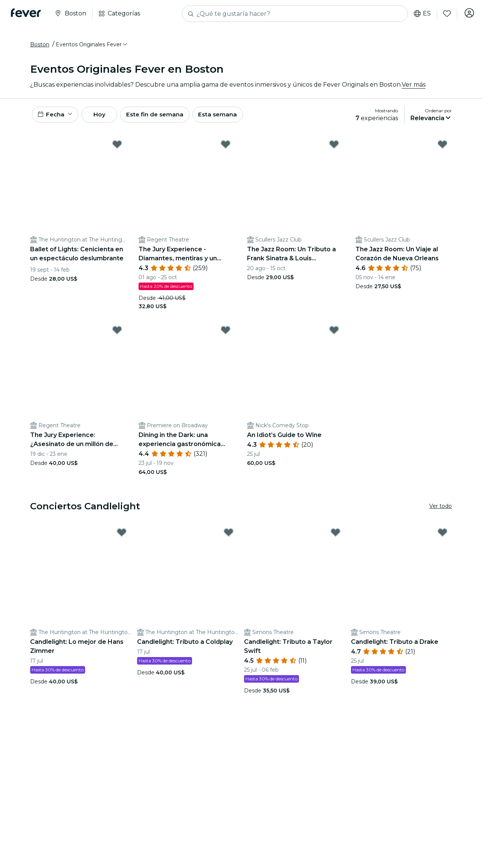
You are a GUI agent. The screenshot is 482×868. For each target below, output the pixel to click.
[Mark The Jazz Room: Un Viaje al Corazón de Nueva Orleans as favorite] (442, 148)
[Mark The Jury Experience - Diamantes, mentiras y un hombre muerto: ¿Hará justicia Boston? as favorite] (226, 148)
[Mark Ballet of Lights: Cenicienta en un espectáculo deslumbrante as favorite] (117, 148)
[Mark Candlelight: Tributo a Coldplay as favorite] (229, 536)
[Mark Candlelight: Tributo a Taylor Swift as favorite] (336, 536)
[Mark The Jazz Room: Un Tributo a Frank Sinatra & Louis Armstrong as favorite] (334, 148)
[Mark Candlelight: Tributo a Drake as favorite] (442, 536)
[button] (92, 46)
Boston (40, 46)
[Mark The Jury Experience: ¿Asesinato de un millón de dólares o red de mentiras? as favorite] (117, 334)
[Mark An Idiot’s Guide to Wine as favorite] (334, 334)
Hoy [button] (105, 117)
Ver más (414, 86)
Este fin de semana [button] (165, 117)
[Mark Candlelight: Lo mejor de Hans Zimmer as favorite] (122, 536)
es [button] (420, 14)
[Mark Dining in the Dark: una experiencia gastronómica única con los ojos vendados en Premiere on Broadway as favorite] (226, 334)
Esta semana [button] (230, 117)
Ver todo (441, 510)
